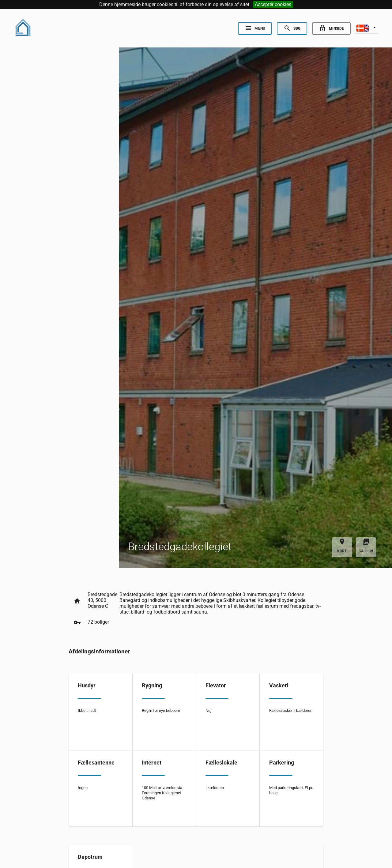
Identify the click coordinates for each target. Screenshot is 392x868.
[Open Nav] (255, 28)
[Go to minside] (331, 28)
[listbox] (367, 28)
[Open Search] (292, 28)
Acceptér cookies (273, 4)
